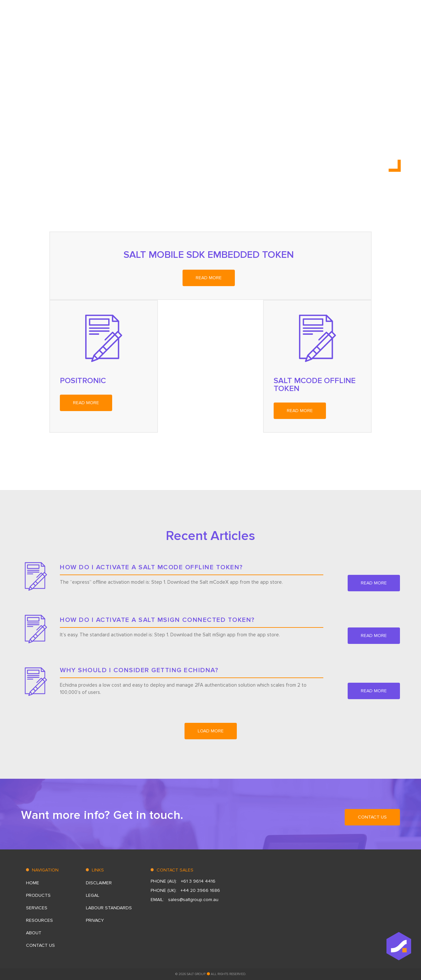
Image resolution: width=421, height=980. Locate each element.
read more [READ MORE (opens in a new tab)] (209, 278)
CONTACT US (385, 21)
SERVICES (288, 21)
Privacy (95, 920)
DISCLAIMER (99, 883)
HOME (227, 21)
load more (211, 731)
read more (374, 583)
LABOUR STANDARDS (109, 908)
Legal (93, 895)
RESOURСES (322, 21)
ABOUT (353, 21)
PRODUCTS (255, 21)
